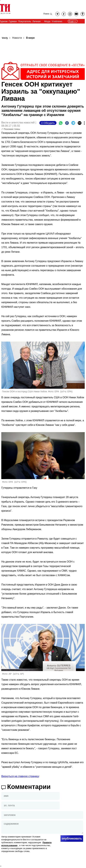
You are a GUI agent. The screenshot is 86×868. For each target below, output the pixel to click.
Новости (17, 38)
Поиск (46, 14)
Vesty (5, 38)
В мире (30, 38)
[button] (83, 14)
